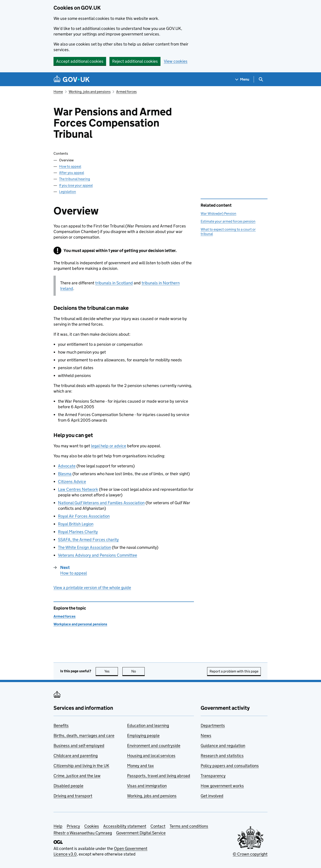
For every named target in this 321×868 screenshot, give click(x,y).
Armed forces (126, 92)
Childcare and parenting (76, 756)
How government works (222, 786)
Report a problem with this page (234, 671)
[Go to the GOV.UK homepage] (72, 79)
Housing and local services (151, 756)
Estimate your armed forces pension (228, 221)
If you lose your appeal (76, 185)
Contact (158, 826)
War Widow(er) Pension (218, 213)
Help (58, 826)
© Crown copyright (250, 854)
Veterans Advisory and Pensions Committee (98, 555)
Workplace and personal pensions (80, 624)
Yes (111, 671)
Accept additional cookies (80, 61)
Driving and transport (73, 796)
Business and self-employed (79, 746)
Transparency (213, 776)
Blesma (65, 474)
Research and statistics (222, 756)
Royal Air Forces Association (84, 516)
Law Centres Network (78, 489)
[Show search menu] (261, 79)
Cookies (92, 826)
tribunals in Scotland (114, 283)
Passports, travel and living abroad (159, 776)
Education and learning (148, 725)
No (138, 671)
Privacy (73, 826)
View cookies (176, 61)
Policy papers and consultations (230, 766)
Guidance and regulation (223, 746)
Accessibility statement (125, 826)
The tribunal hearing (75, 179)
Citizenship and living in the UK (81, 766)
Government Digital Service (141, 833)
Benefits (61, 725)
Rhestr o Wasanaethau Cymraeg (83, 833)
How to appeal (70, 166)
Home (58, 92)
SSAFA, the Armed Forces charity (88, 540)
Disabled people (68, 786)
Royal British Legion (76, 524)
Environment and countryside (154, 746)
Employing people (143, 736)
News (206, 736)
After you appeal (72, 173)
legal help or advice (109, 446)
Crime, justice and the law (77, 776)
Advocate (67, 466)
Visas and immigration (147, 786)
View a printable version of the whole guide (92, 588)
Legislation (68, 192)
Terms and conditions (189, 826)
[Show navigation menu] (242, 79)
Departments (213, 725)
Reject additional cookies (135, 61)
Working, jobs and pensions (90, 92)
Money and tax (140, 766)
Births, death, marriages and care (84, 736)
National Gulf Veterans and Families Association (101, 503)
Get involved (212, 796)
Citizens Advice (72, 482)
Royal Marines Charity (78, 532)
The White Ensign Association (84, 547)
